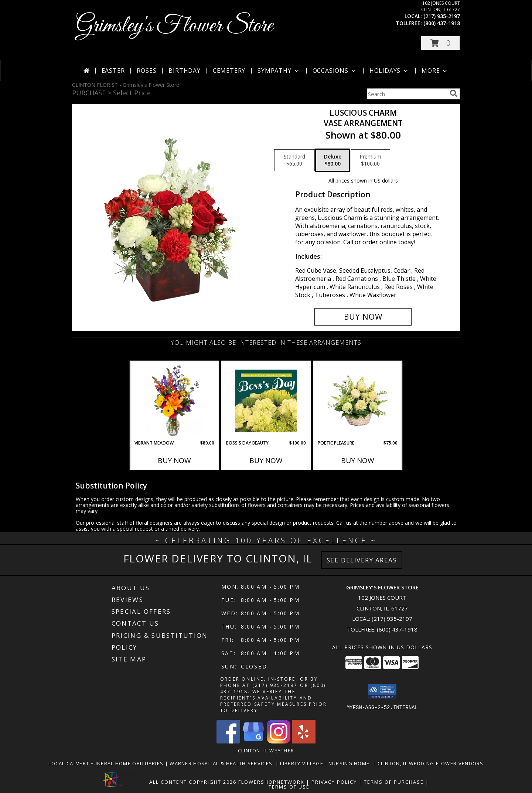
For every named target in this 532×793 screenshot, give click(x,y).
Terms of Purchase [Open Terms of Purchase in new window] (394, 782)
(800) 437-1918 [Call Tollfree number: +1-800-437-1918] (397, 629)
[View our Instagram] (279, 741)
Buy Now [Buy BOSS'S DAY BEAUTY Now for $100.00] (266, 460)
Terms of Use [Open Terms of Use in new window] (289, 787)
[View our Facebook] (228, 741)
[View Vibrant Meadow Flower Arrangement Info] (175, 401)
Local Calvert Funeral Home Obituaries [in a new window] (107, 763)
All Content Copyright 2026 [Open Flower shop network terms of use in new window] (193, 782)
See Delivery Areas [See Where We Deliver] (362, 560)
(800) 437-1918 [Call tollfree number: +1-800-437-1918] (442, 23)
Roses (146, 71)
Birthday (184, 71)
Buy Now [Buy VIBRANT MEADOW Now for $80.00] (174, 460)
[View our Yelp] (304, 741)
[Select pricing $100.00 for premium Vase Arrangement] (370, 160)
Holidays (389, 71)
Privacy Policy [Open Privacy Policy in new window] (334, 782)
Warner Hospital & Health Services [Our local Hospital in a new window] (223, 763)
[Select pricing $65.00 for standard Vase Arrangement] (294, 160)
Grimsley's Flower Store (174, 26)
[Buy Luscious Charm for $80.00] (363, 317)
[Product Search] (407, 94)
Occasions (335, 71)
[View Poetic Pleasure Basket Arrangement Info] (358, 401)
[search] (454, 93)
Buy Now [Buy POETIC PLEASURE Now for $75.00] (358, 460)
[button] (440, 43)
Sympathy (279, 71)
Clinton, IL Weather (266, 751)
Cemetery (229, 71)
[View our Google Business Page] (253, 741)
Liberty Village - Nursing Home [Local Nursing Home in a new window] (326, 763)
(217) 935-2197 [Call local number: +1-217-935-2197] (442, 16)
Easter (113, 71)
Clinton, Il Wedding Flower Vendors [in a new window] (431, 763)
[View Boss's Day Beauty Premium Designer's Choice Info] (266, 401)
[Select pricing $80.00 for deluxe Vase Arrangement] (333, 160)
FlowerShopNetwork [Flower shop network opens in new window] (271, 782)
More (435, 71)
